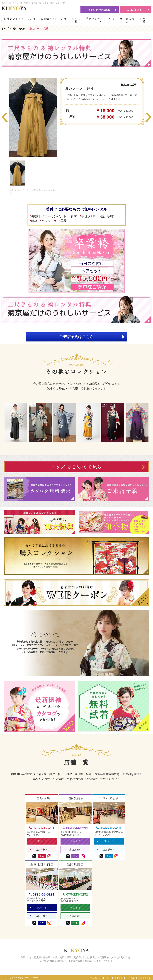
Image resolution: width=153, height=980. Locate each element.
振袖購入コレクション (54, 20)
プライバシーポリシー (100, 978)
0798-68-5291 (42, 894)
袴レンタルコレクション (100, 20)
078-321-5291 (42, 828)
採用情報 (119, 978)
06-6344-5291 (75, 828)
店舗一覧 (144, 20)
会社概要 (131, 978)
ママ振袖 (76, 20)
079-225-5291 (75, 894)
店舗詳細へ (39, 850)
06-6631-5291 (109, 828)
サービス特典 (127, 20)
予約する (38, 841)
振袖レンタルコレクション (20, 20)
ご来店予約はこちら (92, 337)
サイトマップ (145, 978)
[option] (33, 117)
